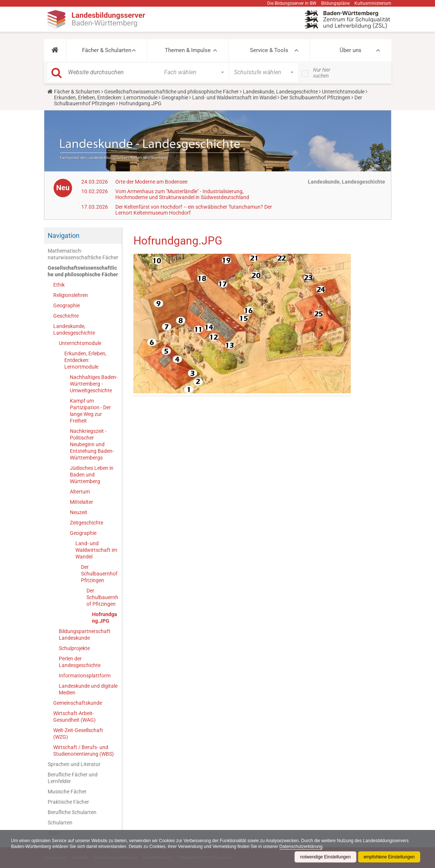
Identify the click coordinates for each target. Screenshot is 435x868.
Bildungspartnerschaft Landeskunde (85, 635)
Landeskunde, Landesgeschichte (280, 92)
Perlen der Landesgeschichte (80, 662)
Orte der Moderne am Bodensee (151, 182)
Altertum (80, 492)
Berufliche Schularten (72, 812)
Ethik (59, 285)
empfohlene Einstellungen (389, 857)
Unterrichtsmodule (343, 92)
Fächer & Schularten (107, 50)
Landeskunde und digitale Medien (88, 689)
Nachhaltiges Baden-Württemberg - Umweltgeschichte (94, 384)
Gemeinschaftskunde (78, 703)
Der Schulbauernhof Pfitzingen (315, 98)
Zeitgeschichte (86, 523)
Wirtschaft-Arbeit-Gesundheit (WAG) (74, 717)
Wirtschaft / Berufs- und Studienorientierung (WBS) (84, 751)
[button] (55, 50)
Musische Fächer (67, 792)
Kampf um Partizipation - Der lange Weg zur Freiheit (90, 411)
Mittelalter (81, 502)
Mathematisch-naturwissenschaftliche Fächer (83, 254)
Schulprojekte (74, 648)
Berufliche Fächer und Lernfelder (73, 778)
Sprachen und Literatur (74, 764)
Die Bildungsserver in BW (292, 3)
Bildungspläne (335, 3)
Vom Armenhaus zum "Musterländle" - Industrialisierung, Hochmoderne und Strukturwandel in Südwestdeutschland (182, 194)
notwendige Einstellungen (325, 857)
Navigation (64, 235)
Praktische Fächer (68, 802)
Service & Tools (269, 50)
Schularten (60, 823)
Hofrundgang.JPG (105, 618)
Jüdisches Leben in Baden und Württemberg (92, 475)
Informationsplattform (85, 676)
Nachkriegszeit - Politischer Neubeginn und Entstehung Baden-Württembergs (92, 444)
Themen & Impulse (188, 50)
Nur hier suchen (322, 73)
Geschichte (66, 316)
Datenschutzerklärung (301, 847)
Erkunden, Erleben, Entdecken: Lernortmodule (106, 98)
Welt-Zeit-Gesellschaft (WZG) (78, 734)
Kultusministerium (373, 3)
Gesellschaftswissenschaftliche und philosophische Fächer (171, 92)
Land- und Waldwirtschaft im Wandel (234, 98)
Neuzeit (79, 512)
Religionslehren (71, 295)
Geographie (175, 98)
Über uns (351, 50)
